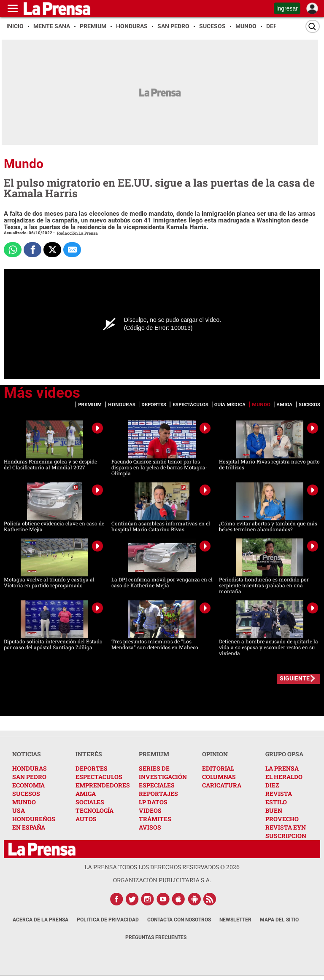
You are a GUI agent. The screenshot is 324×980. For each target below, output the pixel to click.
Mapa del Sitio (279, 920)
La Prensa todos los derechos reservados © (162, 867)
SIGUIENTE (295, 678)
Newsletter (235, 920)
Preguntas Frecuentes (156, 937)
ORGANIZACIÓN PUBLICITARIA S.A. (162, 880)
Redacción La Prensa (77, 233)
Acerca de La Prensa (40, 920)
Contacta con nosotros (179, 920)
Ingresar (287, 8)
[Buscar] (313, 26)
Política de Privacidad (108, 920)
